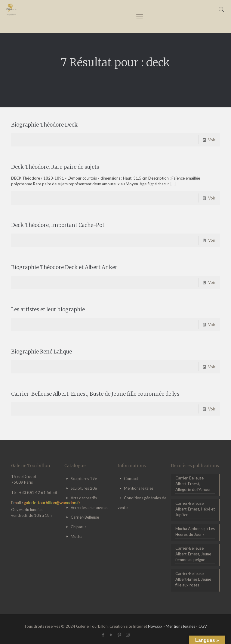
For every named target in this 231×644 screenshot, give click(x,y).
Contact (131, 479)
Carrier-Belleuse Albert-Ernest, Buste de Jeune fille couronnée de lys (95, 394)
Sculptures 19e (84, 479)
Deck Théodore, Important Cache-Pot (58, 225)
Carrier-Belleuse (85, 517)
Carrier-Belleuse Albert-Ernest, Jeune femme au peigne (193, 554)
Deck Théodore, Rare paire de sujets (55, 167)
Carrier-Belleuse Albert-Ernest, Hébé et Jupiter (195, 509)
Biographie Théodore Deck (44, 125)
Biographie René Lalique (42, 352)
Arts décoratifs (84, 498)
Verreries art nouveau (90, 507)
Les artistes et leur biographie (48, 309)
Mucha (77, 536)
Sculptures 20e (84, 488)
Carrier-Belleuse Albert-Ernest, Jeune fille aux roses (193, 579)
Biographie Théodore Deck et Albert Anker (64, 267)
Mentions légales (139, 488)
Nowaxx (155, 626)
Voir (212, 140)
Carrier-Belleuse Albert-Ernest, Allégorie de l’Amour (193, 484)
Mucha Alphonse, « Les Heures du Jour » (195, 531)
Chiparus (79, 527)
